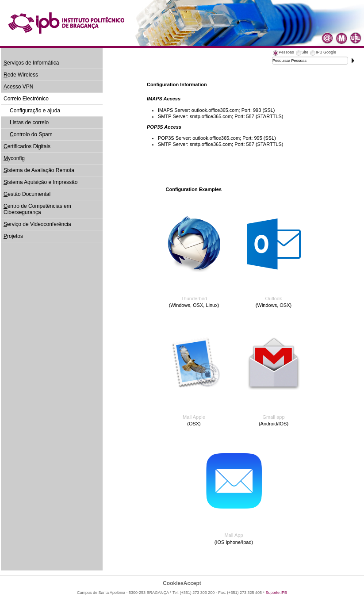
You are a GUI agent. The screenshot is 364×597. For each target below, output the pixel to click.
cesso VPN (18, 87)
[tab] (283, 54)
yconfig (14, 158)
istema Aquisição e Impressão (40, 182)
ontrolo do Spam (31, 134)
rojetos (13, 236)
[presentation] (283, 54)
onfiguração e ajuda (35, 111)
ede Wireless (21, 75)
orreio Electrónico (26, 99)
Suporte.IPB (277, 593)
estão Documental (27, 194)
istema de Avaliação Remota (39, 170)
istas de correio (29, 122)
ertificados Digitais (27, 146)
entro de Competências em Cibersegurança (37, 209)
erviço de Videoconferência (37, 224)
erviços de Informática (31, 63)
